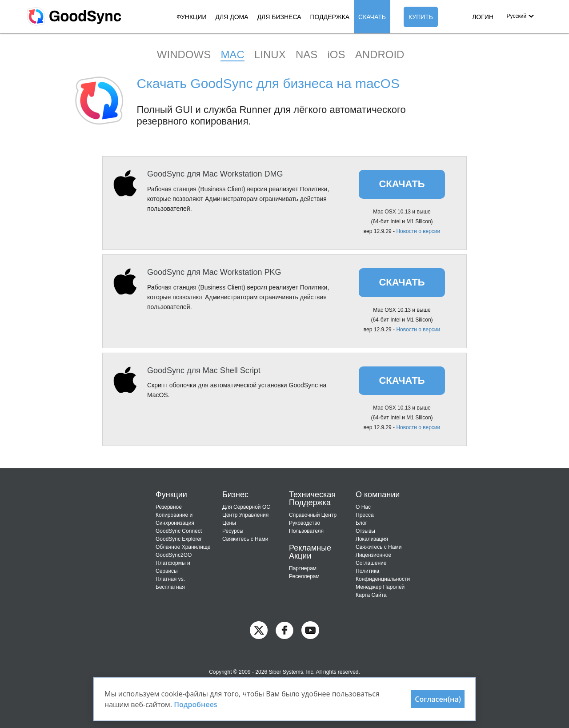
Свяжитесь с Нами (245, 539)
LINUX (270, 54)
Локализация (372, 539)
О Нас (363, 507)
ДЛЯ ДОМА (232, 17)
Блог (361, 523)
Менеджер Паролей (380, 587)
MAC (232, 54)
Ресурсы (233, 531)
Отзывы (365, 531)
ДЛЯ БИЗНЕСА (279, 17)
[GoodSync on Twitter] (259, 630)
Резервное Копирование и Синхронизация (175, 515)
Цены (229, 523)
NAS (307, 54)
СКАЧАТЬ (372, 17)
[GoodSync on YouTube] (310, 630)
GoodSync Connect (179, 531)
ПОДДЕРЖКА (330, 17)
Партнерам (303, 568)
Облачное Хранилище (183, 547)
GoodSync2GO (174, 555)
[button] (520, 16)
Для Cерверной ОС (246, 507)
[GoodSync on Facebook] (284, 630)
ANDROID (380, 54)
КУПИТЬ (421, 17)
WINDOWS (184, 54)
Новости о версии (418, 231)
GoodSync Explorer (179, 539)
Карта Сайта (371, 595)
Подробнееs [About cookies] (196, 704)
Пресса (365, 515)
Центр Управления (245, 515)
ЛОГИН (483, 17)
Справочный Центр (313, 515)
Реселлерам (304, 576)
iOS (336, 54)
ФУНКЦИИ (192, 17)
